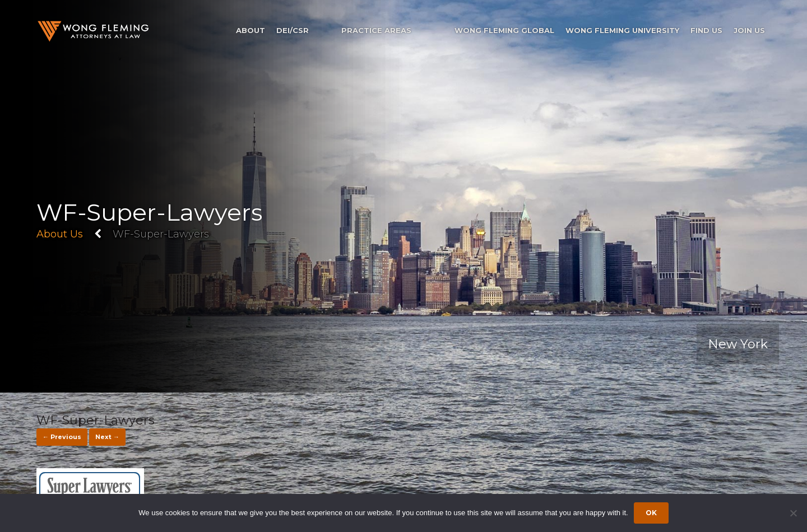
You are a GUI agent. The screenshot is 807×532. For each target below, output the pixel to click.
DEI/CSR (293, 30)
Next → (107, 437)
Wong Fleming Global (504, 30)
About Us (60, 234)
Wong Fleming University (622, 30)
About (251, 30)
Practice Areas (376, 30)
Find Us (706, 30)
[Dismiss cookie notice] (793, 513)
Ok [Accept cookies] (651, 513)
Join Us (749, 30)
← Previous (62, 437)
